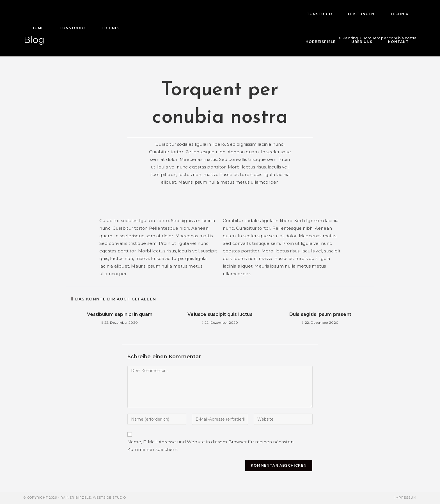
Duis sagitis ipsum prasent (320, 314)
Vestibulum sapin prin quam (120, 314)
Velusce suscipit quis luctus (220, 314)
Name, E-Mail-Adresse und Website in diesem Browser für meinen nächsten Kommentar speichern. (210, 446)
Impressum (405, 498)
